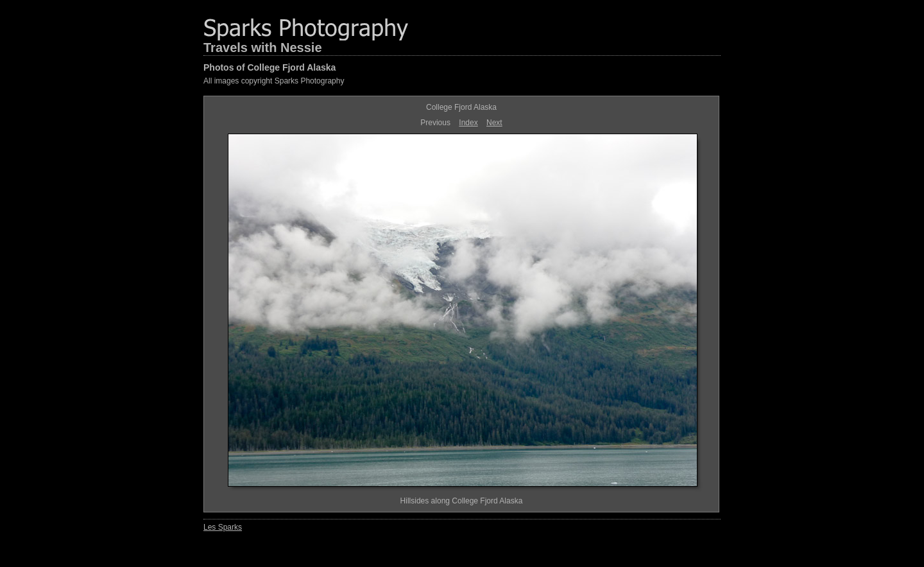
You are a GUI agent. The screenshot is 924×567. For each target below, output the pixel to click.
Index (468, 123)
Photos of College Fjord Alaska (269, 67)
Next (494, 123)
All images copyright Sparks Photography (274, 81)
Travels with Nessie (263, 48)
